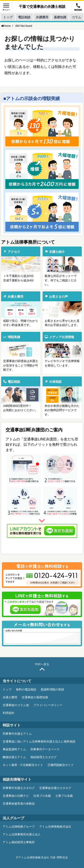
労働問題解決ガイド (61, 765)
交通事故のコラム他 (16, 705)
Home (6, 26)
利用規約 (9, 713)
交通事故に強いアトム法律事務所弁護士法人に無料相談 (39, 742)
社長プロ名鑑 (42, 796)
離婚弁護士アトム (14, 757)
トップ (8, 17)
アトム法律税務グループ (19, 827)
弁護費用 (42, 17)
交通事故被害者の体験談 (19, 804)
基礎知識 (60, 17)
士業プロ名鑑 (64, 796)
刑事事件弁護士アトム (17, 734)
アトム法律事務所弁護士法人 (22, 835)
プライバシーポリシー (48, 705)
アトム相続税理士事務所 (19, 842)
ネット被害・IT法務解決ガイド (23, 765)
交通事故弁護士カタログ (55, 788)
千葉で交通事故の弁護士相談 (42, 6)
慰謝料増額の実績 (52, 690)
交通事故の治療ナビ (16, 796)
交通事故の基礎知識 (35, 697)
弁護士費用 (10, 697)
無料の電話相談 (26, 690)
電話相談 (24, 17)
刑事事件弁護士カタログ (19, 788)
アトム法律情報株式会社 (55, 827)
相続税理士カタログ (44, 757)
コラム (76, 17)
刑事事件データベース (45, 749)
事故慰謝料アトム (14, 749)
